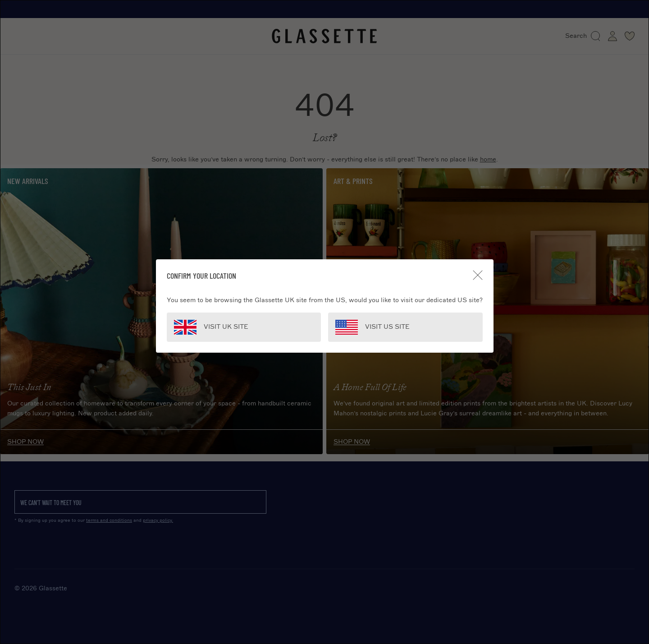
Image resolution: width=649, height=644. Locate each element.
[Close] (478, 275)
